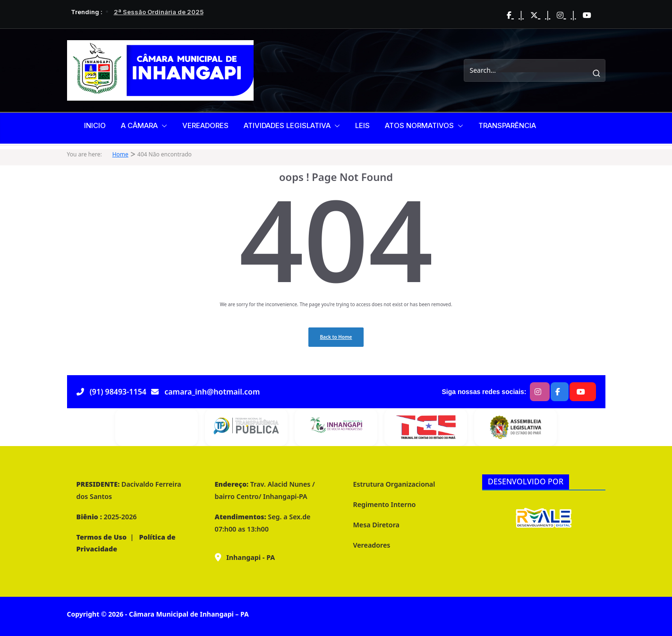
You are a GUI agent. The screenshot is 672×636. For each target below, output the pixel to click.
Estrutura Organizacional (394, 484)
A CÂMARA (139, 125)
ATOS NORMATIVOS (419, 125)
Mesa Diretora (376, 525)
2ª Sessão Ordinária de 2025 (159, 12)
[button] (162, 126)
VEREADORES (205, 125)
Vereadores (372, 545)
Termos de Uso (102, 537)
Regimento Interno (385, 504)
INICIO (95, 125)
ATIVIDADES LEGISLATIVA (287, 125)
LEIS (362, 125)
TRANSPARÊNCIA (507, 125)
